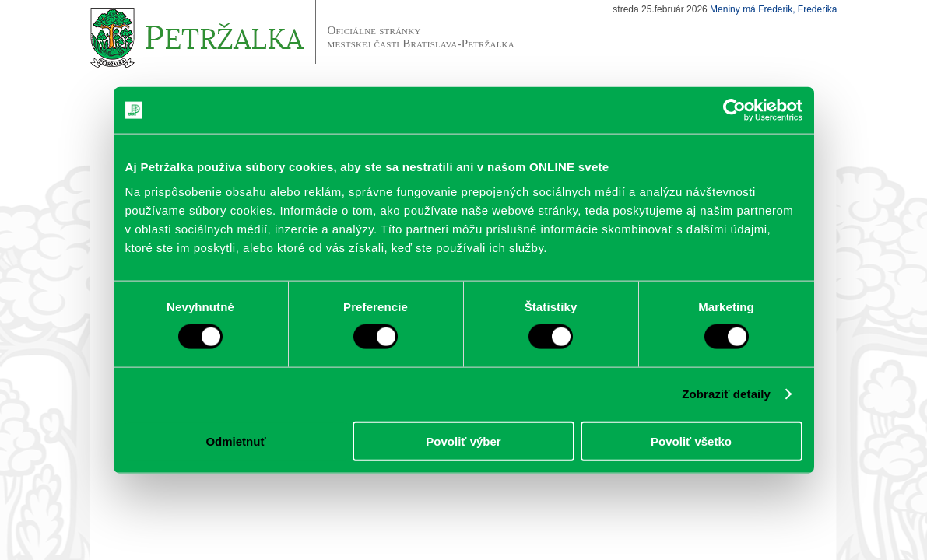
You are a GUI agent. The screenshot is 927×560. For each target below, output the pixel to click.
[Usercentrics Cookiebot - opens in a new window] (734, 110)
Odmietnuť (235, 441)
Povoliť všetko (691, 441)
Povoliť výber (463, 441)
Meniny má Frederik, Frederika (773, 9)
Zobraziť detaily (726, 394)
